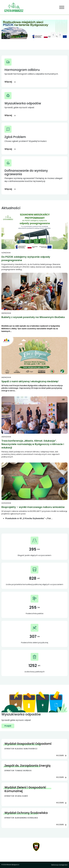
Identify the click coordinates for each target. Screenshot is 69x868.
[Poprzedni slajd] (53, 35)
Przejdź (8, 726)
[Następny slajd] (60, 35)
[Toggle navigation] (62, 7)
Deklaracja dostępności (59, 865)
